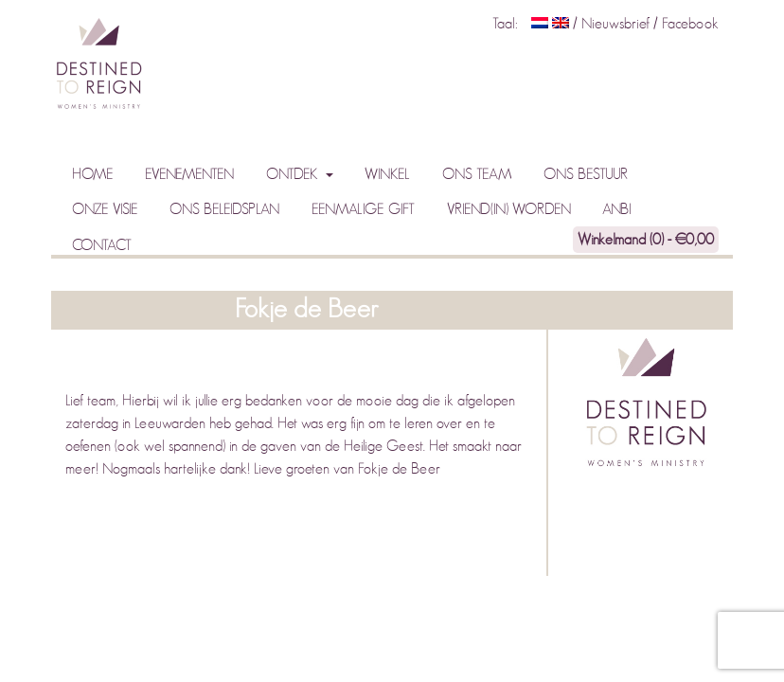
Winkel (387, 174)
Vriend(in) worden (509, 209)
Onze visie (105, 209)
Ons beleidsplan (224, 209)
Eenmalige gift (363, 209)
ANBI (617, 209)
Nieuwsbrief (617, 24)
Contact (102, 245)
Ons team (477, 174)
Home (93, 174)
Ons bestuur (586, 174)
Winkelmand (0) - (646, 240)
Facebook (690, 24)
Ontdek (294, 174)
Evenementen (189, 174)
